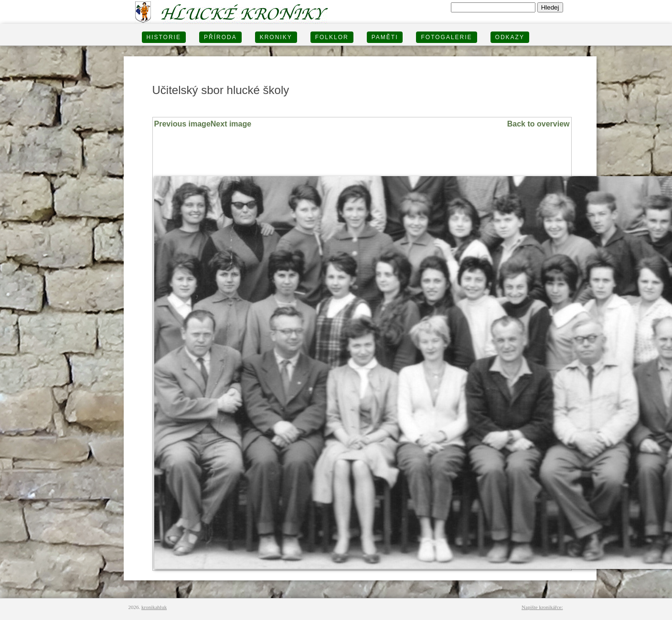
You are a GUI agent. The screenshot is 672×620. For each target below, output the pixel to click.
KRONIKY (276, 37)
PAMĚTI (385, 37)
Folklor (332, 37)
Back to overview (539, 124)
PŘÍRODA (220, 37)
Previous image (182, 124)
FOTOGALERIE (446, 37)
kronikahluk (154, 607)
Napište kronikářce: (542, 607)
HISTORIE (164, 37)
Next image (231, 124)
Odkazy (510, 37)
